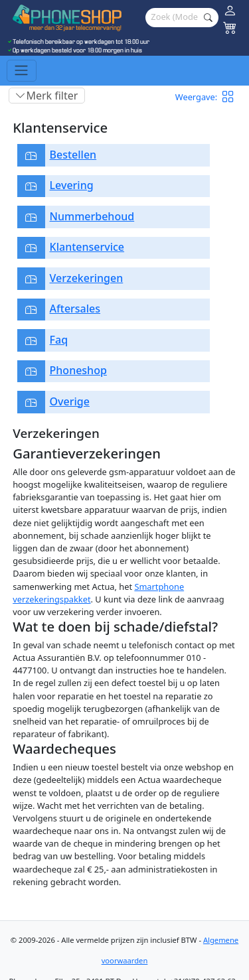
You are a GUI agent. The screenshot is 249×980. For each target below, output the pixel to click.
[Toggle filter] (47, 96)
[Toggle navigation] (22, 70)
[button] (232, 97)
